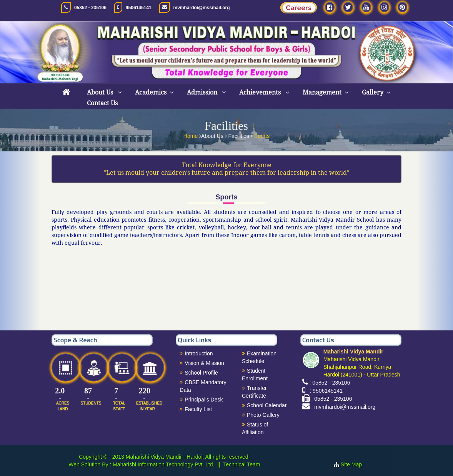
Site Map (354, 464)
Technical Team (241, 464)
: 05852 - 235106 (330, 383)
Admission (203, 92)
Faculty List (198, 409)
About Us (101, 92)
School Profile (201, 373)
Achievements (261, 92)
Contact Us (102, 103)
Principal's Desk (204, 400)
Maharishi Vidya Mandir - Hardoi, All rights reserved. (188, 457)
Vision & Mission (204, 363)
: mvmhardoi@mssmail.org (344, 407)
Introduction (199, 353)
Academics (151, 92)
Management (322, 92)
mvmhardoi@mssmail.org (202, 8)
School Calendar (267, 405)
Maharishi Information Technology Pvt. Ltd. (163, 464)
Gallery (373, 92)
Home (191, 135)
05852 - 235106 (90, 8)
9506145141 (139, 8)
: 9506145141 (325, 391)
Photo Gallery (263, 415)
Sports (262, 135)
